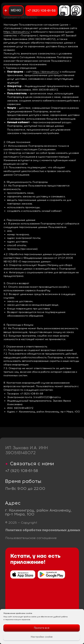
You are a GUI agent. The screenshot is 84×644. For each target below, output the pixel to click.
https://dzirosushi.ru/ (17, 32)
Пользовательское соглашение (31, 538)
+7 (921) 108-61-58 (22, 471)
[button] (13, 11)
